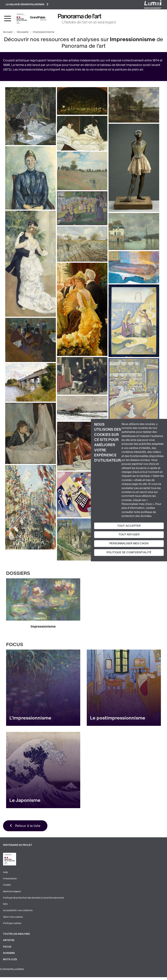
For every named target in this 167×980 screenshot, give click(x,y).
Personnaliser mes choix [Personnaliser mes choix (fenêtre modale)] (129, 543)
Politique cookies (12, 925)
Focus (7, 949)
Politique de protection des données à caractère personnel (34, 900)
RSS (5, 906)
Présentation (10, 880)
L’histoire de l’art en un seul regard (89, 23)
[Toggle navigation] (8, 19)
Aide (6, 874)
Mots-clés (10, 962)
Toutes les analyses (17, 936)
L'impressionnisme (30, 719)
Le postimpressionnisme (118, 719)
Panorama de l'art (80, 17)
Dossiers (9, 956)
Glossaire (23, 33)
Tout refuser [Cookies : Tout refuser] (129, 535)
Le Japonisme (25, 801)
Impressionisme (43, 627)
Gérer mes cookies (13, 919)
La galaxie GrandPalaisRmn (30, 5)
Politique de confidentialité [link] (129, 552)
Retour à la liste (29, 827)
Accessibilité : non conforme (18, 912)
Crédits (7, 886)
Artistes (9, 943)
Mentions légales (12, 893)
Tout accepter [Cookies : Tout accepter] (129, 526)
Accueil (8, 33)
